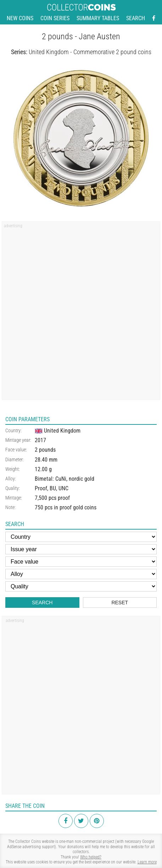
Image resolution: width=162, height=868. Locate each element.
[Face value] (81, 562)
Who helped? (91, 857)
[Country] (81, 537)
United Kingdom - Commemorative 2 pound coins (90, 52)
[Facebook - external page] (154, 18)
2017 (40, 440)
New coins (20, 18)
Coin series (55, 18)
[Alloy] (81, 574)
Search (136, 18)
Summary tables (98, 18)
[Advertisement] (81, 313)
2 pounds (45, 450)
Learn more (147, 862)
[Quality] (81, 586)
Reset (120, 603)
